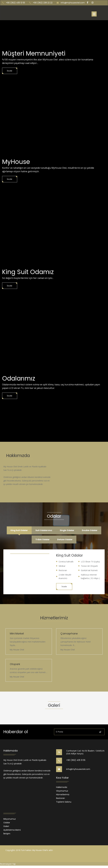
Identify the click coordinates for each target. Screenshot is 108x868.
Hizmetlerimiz (63, 796)
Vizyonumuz (62, 792)
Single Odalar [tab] (68, 531)
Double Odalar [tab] (91, 531)
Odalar (7, 824)
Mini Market (17, 634)
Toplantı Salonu (64, 803)
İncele (10, 71)
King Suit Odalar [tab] (18, 531)
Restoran (60, 799)
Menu (94, 14)
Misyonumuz (10, 820)
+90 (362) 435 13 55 (76, 761)
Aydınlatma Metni (12, 831)
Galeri (6, 827)
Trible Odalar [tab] (42, 540)
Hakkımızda (62, 788)
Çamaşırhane (69, 634)
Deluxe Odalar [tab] (65, 540)
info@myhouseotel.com (73, 3)
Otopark (15, 665)
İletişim (7, 835)
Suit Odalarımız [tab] (43, 531)
